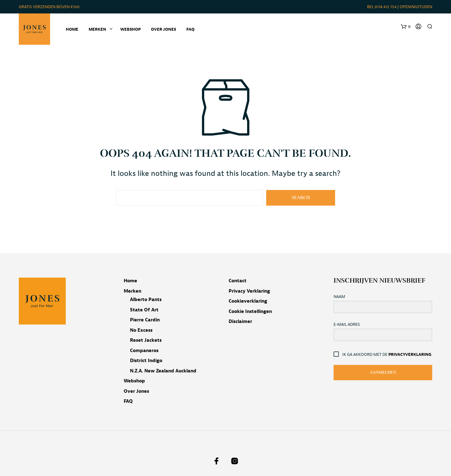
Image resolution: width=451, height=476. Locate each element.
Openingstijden (416, 7)
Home (72, 29)
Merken (132, 291)
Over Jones (163, 29)
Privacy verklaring (249, 291)
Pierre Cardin (145, 320)
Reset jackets (146, 340)
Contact (238, 281)
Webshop (130, 29)
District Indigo (146, 361)
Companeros (144, 351)
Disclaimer (240, 322)
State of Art (144, 310)
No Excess (141, 330)
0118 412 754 (386, 7)
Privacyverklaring (410, 354)
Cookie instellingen (250, 312)
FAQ (190, 29)
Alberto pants (146, 300)
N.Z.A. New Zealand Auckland (163, 371)
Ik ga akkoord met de (387, 354)
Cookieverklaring (248, 301)
